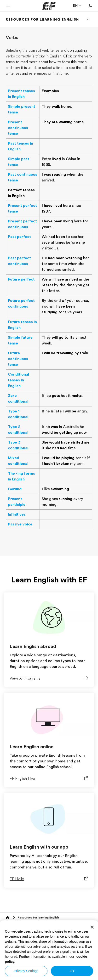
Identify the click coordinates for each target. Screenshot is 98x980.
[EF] (49, 6)
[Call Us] (90, 6)
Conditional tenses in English (18, 380)
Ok (72, 971)
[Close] (92, 927)
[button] (8, 6)
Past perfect (19, 237)
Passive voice (20, 524)
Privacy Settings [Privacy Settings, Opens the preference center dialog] (26, 971)
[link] (42, 19)
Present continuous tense (18, 128)
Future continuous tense (18, 359)
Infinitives (17, 514)
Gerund (15, 489)
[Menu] (88, 19)
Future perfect (21, 279)
